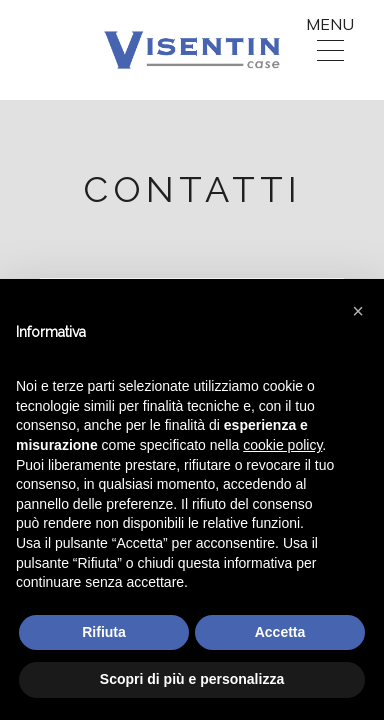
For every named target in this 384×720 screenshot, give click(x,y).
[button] (358, 311)
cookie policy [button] (282, 445)
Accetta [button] (280, 632)
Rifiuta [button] (104, 632)
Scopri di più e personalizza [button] (192, 679)
